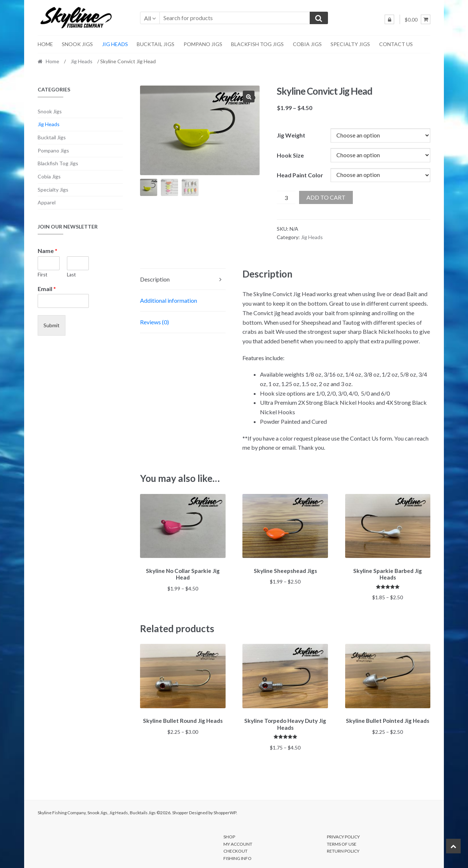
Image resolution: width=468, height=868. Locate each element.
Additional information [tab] (169, 300)
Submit (52, 325)
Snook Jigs (77, 44)
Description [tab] (155, 279)
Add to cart (326, 197)
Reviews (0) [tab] (154, 322)
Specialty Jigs (350, 44)
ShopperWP (225, 810)
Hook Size (290, 155)
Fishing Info (237, 856)
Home (45, 44)
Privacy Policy (343, 835)
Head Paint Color (300, 175)
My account (238, 841)
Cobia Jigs (307, 44)
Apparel (47, 202)
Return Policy (343, 849)
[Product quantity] (286, 197)
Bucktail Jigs (156, 44)
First (42, 275)
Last (71, 275)
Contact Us (396, 44)
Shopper (180, 810)
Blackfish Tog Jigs (257, 44)
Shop (229, 835)
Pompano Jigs (203, 44)
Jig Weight (291, 135)
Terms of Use (342, 841)
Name (48, 251)
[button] (249, 97)
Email (47, 289)
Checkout (235, 849)
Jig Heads (115, 44)
